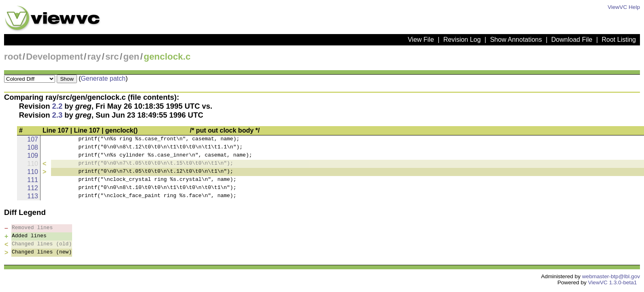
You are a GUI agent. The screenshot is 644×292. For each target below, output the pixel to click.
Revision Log (462, 40)
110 (33, 172)
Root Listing (619, 40)
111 (33, 180)
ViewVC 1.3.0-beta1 (613, 282)
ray (94, 57)
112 (33, 188)
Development (54, 57)
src (112, 57)
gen (131, 57)
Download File (572, 40)
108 (33, 147)
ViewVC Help (624, 7)
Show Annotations (516, 40)
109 (33, 156)
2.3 (58, 115)
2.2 (58, 106)
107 (33, 139)
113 (33, 196)
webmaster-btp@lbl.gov (611, 276)
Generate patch (103, 78)
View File (421, 40)
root (13, 57)
